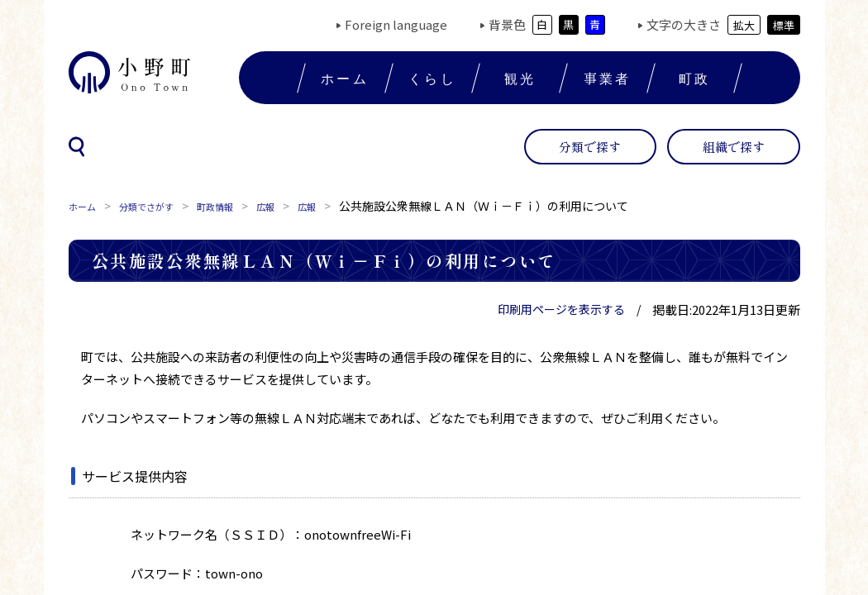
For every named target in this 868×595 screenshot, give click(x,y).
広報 (300, 206)
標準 (784, 25)
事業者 (608, 78)
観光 (520, 78)
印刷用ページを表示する (561, 309)
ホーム (345, 78)
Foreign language (396, 24)
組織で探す (734, 147)
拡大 (744, 25)
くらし (432, 78)
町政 (694, 78)
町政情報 (242, 206)
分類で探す (590, 147)
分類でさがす (161, 206)
